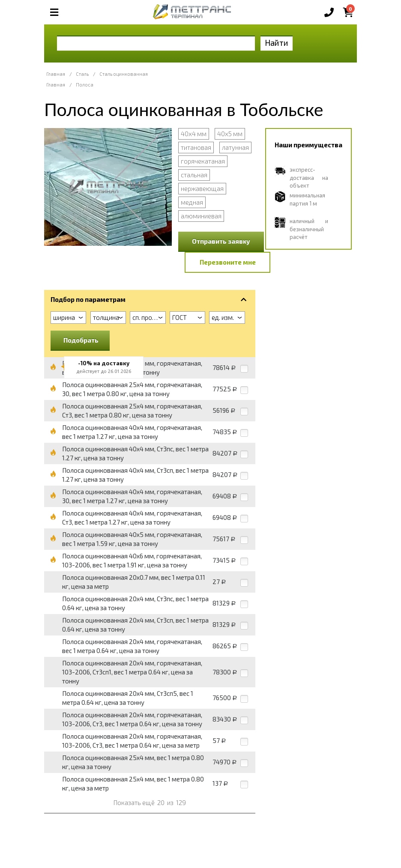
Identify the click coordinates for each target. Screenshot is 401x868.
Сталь (82, 74)
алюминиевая (201, 216)
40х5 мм (230, 134)
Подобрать (81, 340)
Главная (56, 74)
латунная (235, 147)
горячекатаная (203, 161)
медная (192, 202)
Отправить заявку (221, 241)
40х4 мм (194, 134)
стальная (194, 175)
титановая (196, 147)
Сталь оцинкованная (124, 74)
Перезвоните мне (228, 262)
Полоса (85, 85)
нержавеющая (202, 188)
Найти (277, 43)
